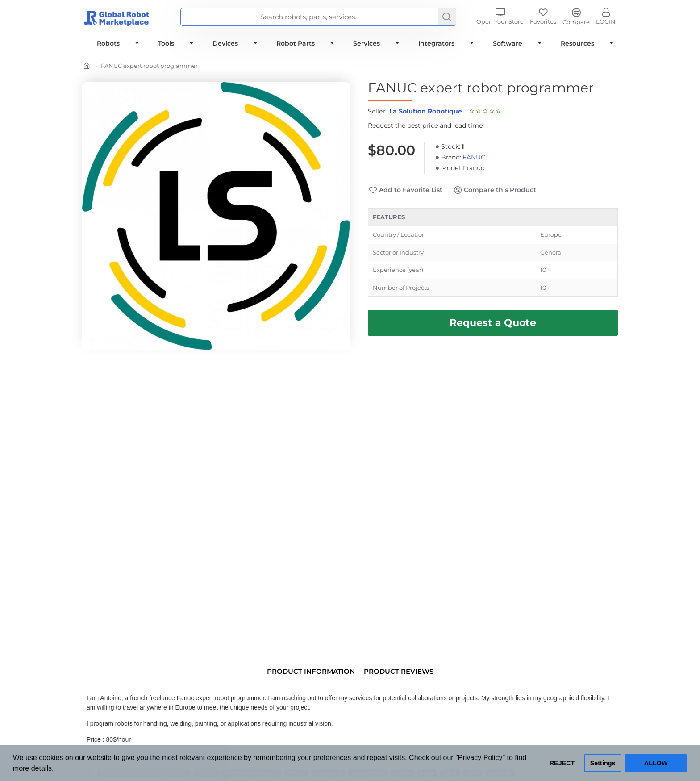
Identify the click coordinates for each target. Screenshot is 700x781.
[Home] (87, 67)
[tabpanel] (493, 253)
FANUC (474, 157)
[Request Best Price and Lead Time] (493, 323)
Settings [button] (603, 763)
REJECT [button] (562, 763)
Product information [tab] (311, 672)
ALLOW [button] (656, 763)
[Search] (447, 17)
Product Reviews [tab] (399, 672)
